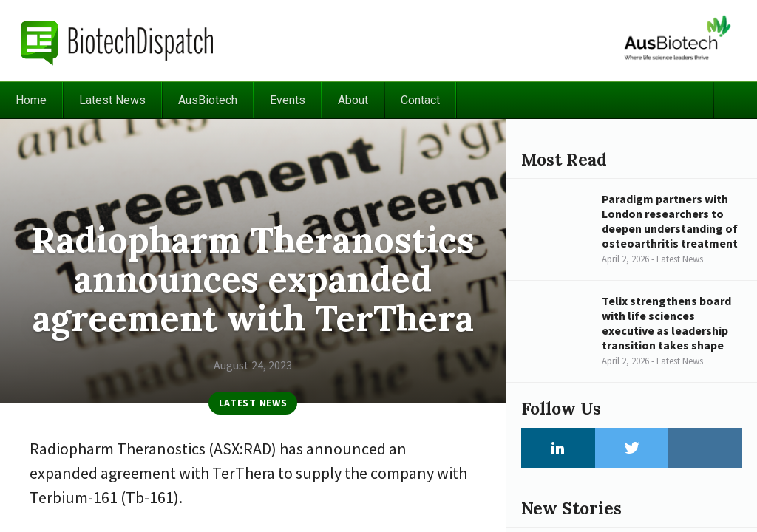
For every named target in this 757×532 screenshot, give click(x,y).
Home (31, 100)
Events (288, 100)
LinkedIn (558, 448)
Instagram (705, 448)
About (353, 100)
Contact (420, 100)
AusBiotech (208, 100)
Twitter (632, 448)
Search (735, 100)
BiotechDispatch (118, 41)
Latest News (112, 100)
